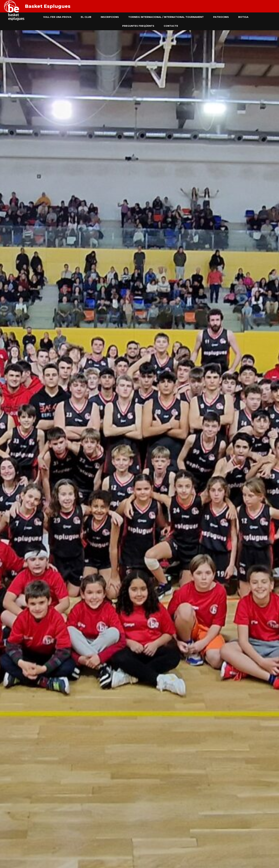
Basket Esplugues (48, 6)
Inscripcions (110, 17)
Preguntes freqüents (138, 26)
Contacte (171, 26)
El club (86, 17)
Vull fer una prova (57, 17)
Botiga (243, 17)
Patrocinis (221, 17)
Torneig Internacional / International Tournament (166, 17)
